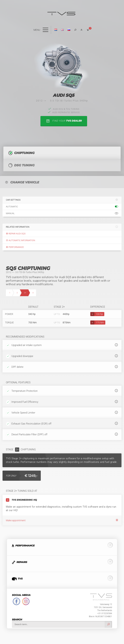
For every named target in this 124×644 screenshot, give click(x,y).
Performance (15, 247)
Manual (62, 213)
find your (64, 121)
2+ (25, 293)
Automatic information (20, 240)
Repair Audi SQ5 (16, 234)
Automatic (62, 207)
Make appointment (62, 520)
